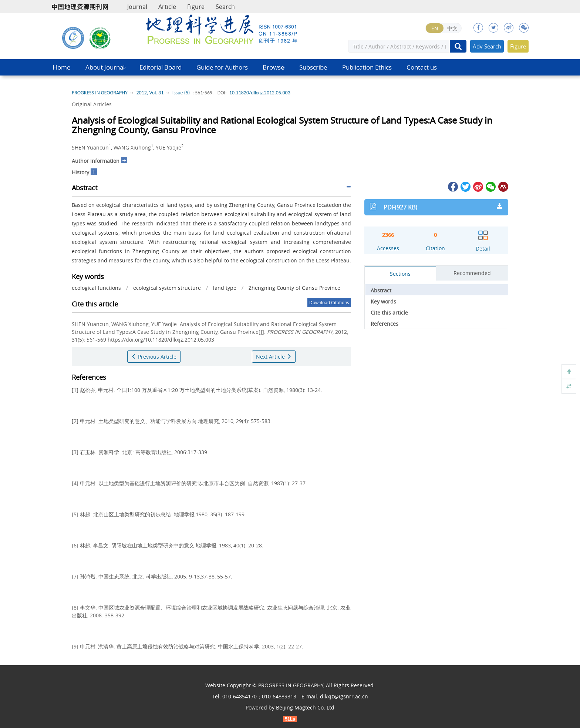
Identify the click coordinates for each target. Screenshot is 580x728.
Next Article (274, 357)
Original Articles (92, 104)
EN (435, 28)
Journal (137, 7)
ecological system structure (167, 288)
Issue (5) (181, 93)
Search (225, 7)
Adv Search (487, 46)
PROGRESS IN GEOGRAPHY (100, 93)
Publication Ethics (367, 67)
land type (225, 288)
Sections (400, 274)
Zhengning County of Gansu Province (294, 288)
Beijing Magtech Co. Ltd (305, 707)
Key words (383, 301)
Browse (274, 67)
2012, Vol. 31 (150, 93)
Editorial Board (161, 67)
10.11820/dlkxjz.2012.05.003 (260, 93)
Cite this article (389, 313)
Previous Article (154, 357)
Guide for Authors (222, 67)
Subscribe (313, 67)
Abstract (381, 290)
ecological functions (96, 288)
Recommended (472, 273)
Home (62, 67)
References (385, 324)
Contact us (422, 67)
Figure (196, 7)
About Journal (105, 67)
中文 (452, 28)
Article (167, 7)
